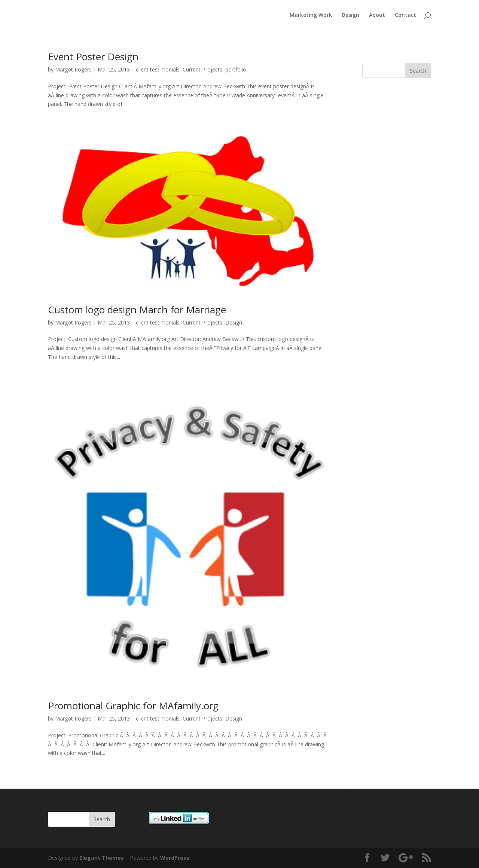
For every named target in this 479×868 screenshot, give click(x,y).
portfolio (236, 69)
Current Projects (202, 69)
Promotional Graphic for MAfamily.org (133, 706)
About (377, 15)
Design (350, 15)
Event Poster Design (93, 57)
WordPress (175, 858)
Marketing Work (311, 15)
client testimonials (158, 69)
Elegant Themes (102, 858)
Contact (405, 15)
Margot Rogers (73, 69)
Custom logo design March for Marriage (137, 310)
